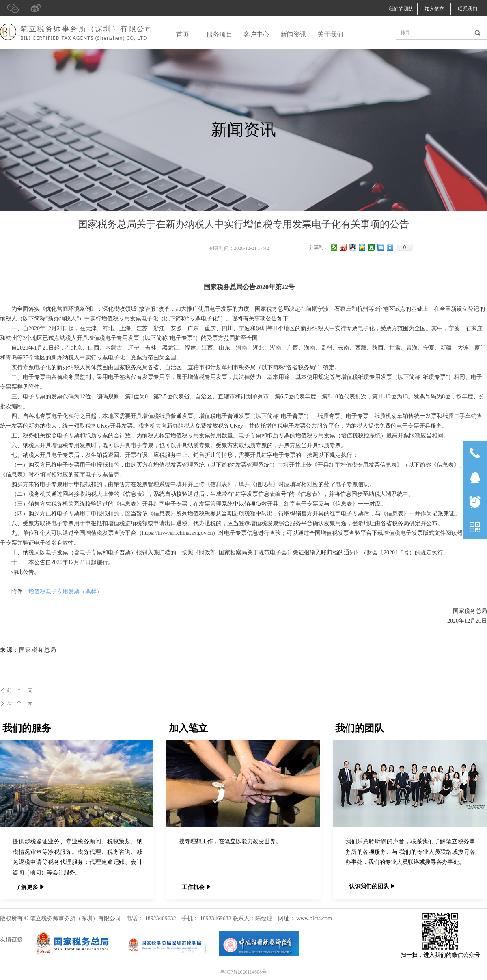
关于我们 (330, 34)
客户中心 (256, 34)
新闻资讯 (293, 34)
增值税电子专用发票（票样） (65, 592)
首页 (183, 34)
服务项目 (220, 34)
